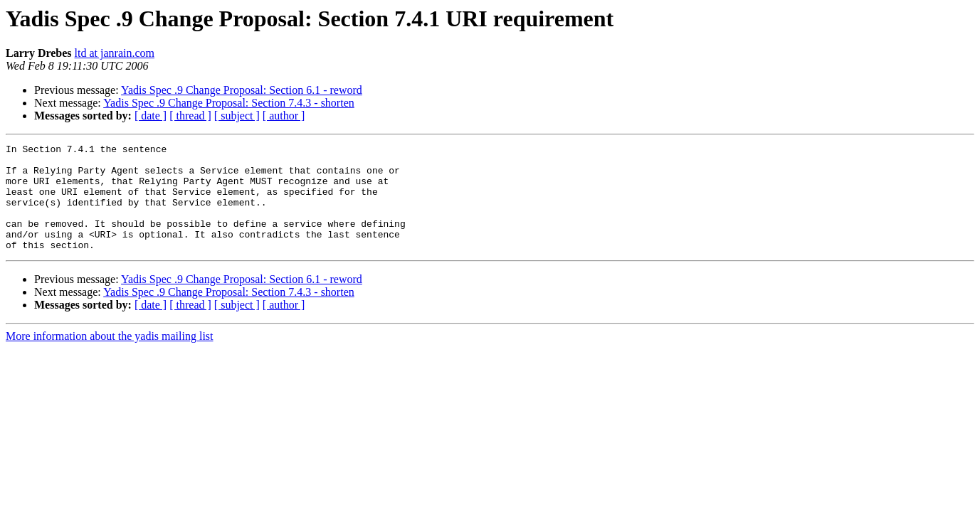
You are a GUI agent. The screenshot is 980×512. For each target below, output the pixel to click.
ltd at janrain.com (115, 53)
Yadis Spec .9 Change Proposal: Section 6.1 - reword (242, 90)
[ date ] (151, 116)
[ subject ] (237, 116)
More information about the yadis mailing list (110, 357)
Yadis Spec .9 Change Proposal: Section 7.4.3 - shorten (229, 103)
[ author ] (284, 116)
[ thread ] (190, 116)
